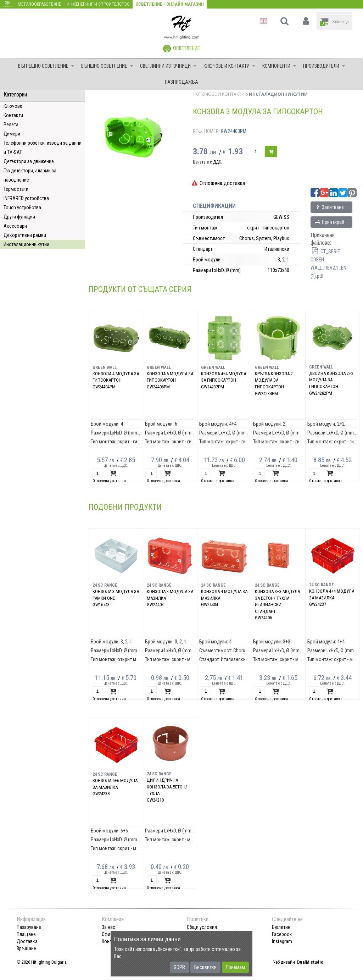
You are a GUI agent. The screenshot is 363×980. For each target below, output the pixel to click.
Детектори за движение (29, 161)
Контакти (13, 115)
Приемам (235, 967)
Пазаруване (29, 927)
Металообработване (39, 4)
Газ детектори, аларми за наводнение (30, 175)
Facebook (282, 934)
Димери (12, 134)
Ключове (13, 106)
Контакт (110, 941)
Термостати (16, 189)
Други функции (19, 217)
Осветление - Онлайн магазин (170, 4)
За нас (108, 927)
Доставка (27, 941)
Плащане (26, 934)
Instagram (282, 941)
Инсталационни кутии (26, 244)
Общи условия (202, 927)
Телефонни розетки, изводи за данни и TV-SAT (43, 148)
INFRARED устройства (26, 198)
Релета (11, 124)
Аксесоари (15, 226)
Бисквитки (205, 967)
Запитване (329, 207)
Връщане (26, 948)
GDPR (179, 967)
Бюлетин (281, 927)
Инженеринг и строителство (98, 4)
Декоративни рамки (25, 235)
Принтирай (329, 222)
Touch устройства (22, 207)
